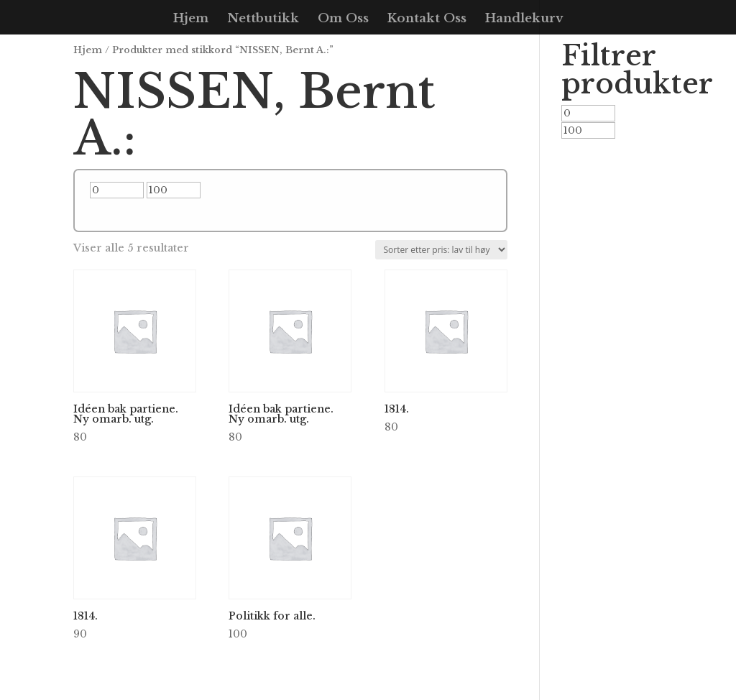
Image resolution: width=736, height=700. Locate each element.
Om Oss (343, 20)
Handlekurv (524, 20)
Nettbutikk (263, 20)
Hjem (191, 20)
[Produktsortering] (441, 250)
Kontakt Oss (427, 20)
